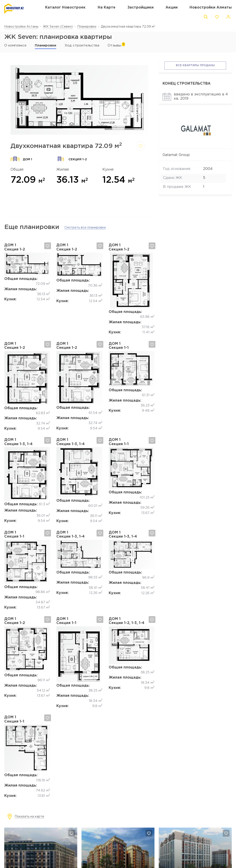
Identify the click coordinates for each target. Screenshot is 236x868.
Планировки (87, 27)
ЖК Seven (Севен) (58, 27)
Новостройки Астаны (21, 27)
